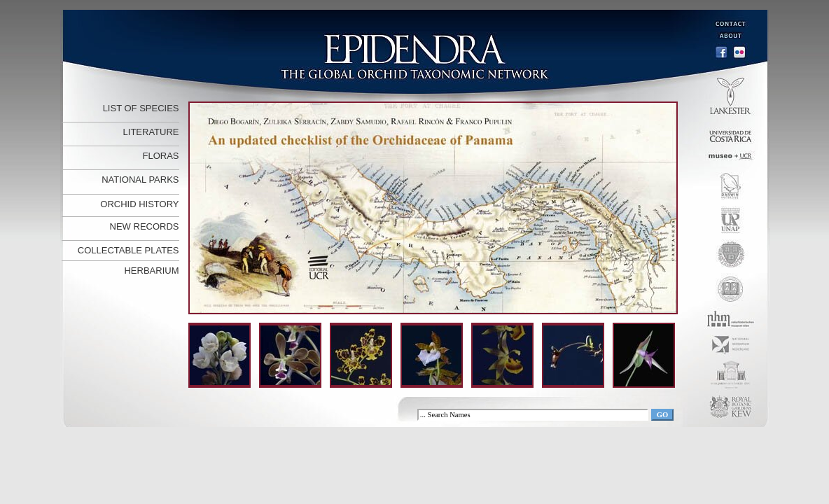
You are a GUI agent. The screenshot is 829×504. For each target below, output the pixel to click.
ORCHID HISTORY (139, 204)
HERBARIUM (151, 271)
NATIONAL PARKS (140, 180)
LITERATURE (151, 132)
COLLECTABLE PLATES (128, 250)
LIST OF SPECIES (141, 108)
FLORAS (160, 156)
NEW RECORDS (145, 226)
